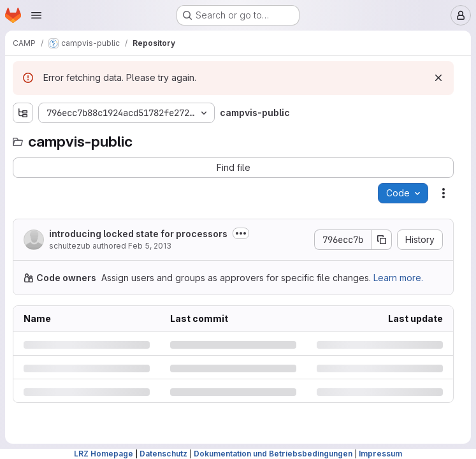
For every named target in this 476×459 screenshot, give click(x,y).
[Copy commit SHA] (382, 240)
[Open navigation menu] (36, 15)
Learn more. (398, 278)
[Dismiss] (438, 78)
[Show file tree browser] (23, 113)
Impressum (380, 454)
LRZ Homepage (104, 454)
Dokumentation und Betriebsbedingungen (273, 454)
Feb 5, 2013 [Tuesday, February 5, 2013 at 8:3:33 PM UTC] (150, 246)
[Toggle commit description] (241, 233)
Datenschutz (163, 454)
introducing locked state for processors (138, 234)
